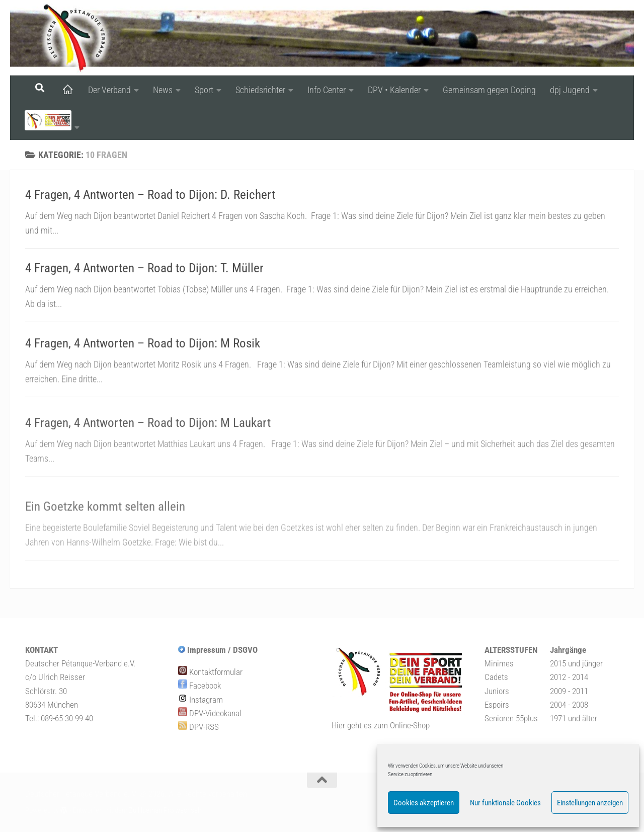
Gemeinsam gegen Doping (489, 90)
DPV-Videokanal (210, 713)
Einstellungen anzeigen (590, 803)
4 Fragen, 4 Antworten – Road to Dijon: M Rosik (143, 352)
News (163, 90)
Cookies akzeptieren (424, 803)
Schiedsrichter (260, 90)
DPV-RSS (198, 727)
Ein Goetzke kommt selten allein (105, 524)
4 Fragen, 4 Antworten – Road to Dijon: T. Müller (144, 271)
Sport (204, 90)
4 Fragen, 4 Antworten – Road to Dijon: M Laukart (148, 437)
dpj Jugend (570, 90)
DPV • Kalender (394, 90)
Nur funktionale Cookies (505, 803)
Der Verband (109, 90)
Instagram (200, 700)
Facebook (199, 686)
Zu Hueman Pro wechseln (166, 810)
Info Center (327, 90)
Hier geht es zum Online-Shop (381, 725)
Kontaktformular (210, 672)
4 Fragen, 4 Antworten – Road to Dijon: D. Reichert (150, 195)
